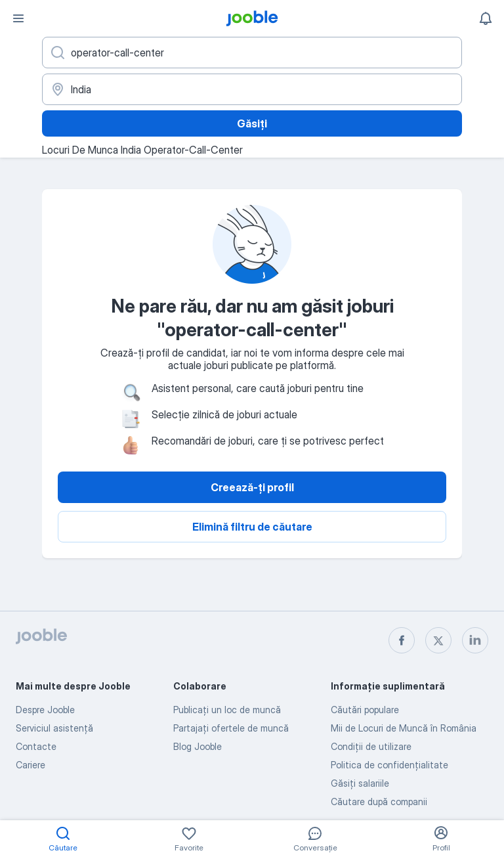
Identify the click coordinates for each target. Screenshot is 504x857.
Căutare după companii (379, 802)
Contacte (36, 746)
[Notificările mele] (486, 18)
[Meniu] (18, 18)
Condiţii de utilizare (371, 746)
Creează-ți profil (252, 487)
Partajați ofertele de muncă (231, 728)
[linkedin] (475, 640)
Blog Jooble (198, 746)
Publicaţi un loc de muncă (227, 710)
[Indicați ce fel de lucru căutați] (252, 53)
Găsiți (252, 123)
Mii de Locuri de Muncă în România (404, 728)
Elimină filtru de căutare (252, 527)
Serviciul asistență (54, 728)
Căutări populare (365, 710)
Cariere (31, 765)
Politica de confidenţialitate (389, 765)
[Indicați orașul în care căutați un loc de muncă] (252, 89)
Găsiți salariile (360, 783)
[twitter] (438, 640)
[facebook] (402, 640)
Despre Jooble (45, 710)
